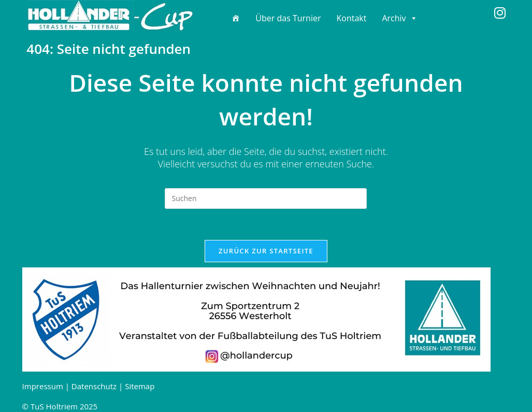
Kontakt (351, 18)
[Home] (236, 18)
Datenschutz (94, 386)
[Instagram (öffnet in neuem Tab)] (500, 13)
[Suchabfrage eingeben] (266, 198)
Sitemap (140, 386)
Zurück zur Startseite (266, 251)
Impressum (43, 386)
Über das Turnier (288, 18)
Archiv (399, 18)
